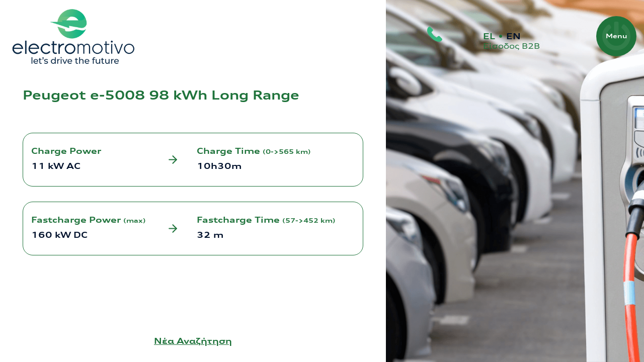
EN (513, 36)
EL (489, 36)
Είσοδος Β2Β (511, 46)
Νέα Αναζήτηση (193, 341)
